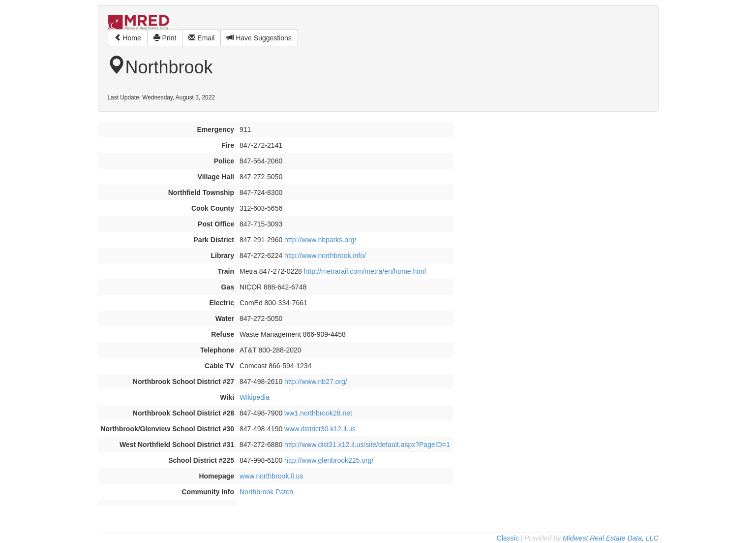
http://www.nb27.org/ (316, 382)
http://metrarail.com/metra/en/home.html (365, 271)
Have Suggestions (259, 38)
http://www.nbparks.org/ (320, 240)
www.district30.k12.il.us (320, 429)
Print (165, 38)
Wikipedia (255, 397)
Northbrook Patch (266, 492)
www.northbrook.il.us (271, 476)
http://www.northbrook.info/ (325, 256)
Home (128, 38)
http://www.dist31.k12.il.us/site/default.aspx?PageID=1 (367, 445)
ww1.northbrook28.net (318, 413)
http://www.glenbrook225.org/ (329, 460)
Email (201, 38)
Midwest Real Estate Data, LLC (611, 538)
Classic (508, 538)
